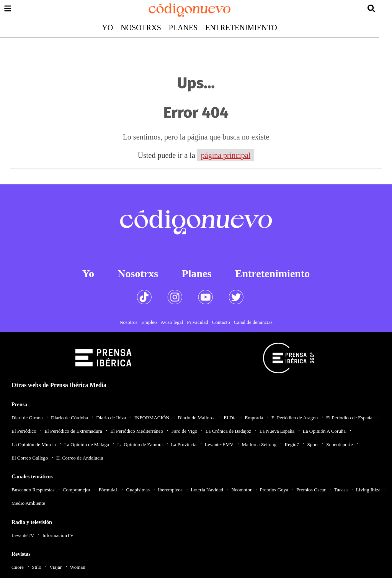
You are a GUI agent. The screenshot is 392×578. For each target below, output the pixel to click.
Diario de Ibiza (111, 418)
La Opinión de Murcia (34, 444)
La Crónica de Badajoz (228, 431)
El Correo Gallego (30, 458)
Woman (78, 567)
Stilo (37, 567)
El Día (230, 418)
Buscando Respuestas (33, 490)
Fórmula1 (109, 490)
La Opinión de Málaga (86, 444)
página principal (226, 155)
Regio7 (292, 444)
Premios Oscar (311, 490)
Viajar (56, 567)
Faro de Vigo (185, 431)
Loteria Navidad (207, 490)
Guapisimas (138, 490)
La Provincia (184, 444)
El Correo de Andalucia (80, 458)
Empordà (254, 418)
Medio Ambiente (28, 503)
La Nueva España (277, 431)
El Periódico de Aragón (295, 418)
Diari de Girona (27, 418)
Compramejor (77, 490)
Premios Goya (274, 490)
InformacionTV (58, 535)
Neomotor (242, 490)
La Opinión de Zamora (140, 444)
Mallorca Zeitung (259, 444)
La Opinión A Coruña (324, 431)
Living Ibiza (368, 490)
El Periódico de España (349, 418)
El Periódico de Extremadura (73, 431)
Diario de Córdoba (69, 418)
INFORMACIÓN (152, 418)
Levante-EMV (219, 444)
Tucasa (341, 490)
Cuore (18, 567)
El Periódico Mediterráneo (137, 431)
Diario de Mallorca (197, 418)
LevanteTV (23, 535)
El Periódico (24, 431)
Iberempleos (170, 490)
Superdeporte (339, 444)
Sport (313, 444)
